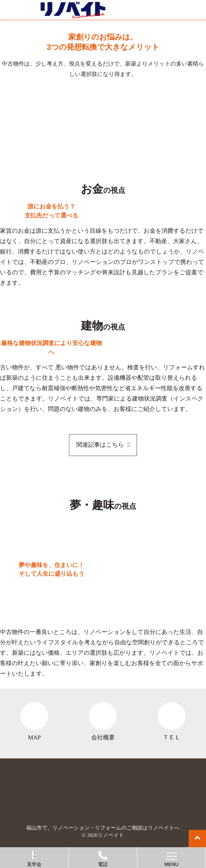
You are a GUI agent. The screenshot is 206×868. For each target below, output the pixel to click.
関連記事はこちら (100, 445)
